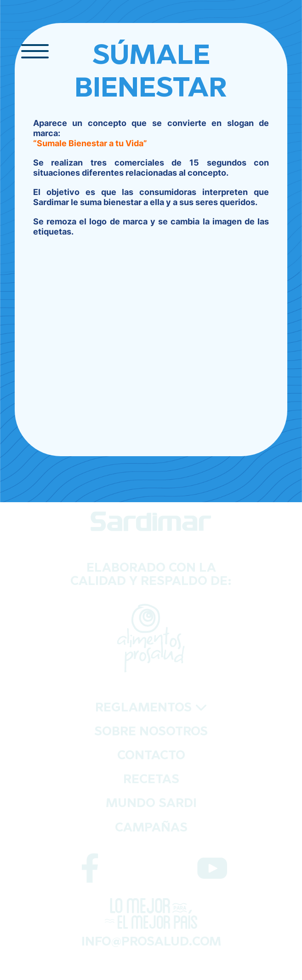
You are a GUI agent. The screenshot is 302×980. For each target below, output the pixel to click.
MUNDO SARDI (151, 804)
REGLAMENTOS (151, 708)
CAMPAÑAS (151, 828)
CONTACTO (151, 756)
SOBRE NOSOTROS (151, 732)
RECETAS (151, 780)
